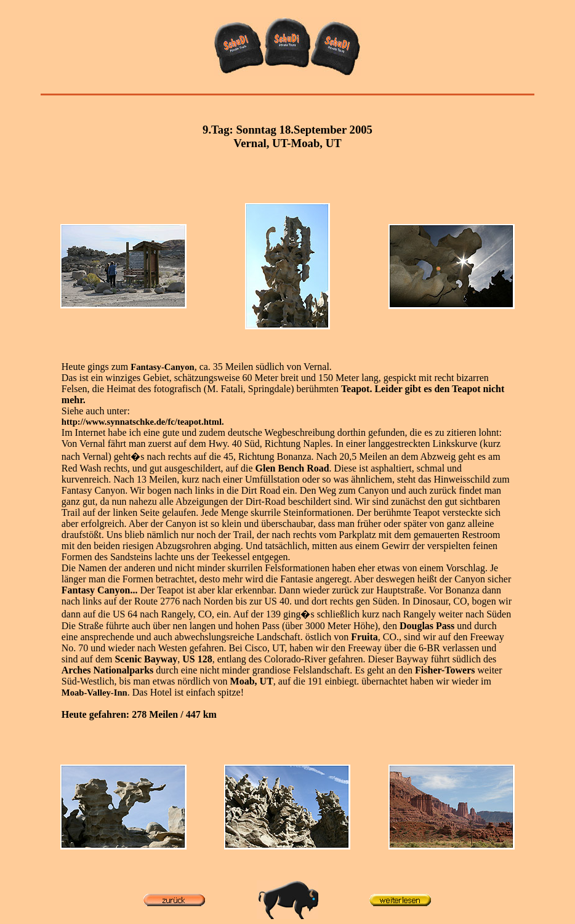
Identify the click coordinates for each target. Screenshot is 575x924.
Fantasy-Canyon (162, 367)
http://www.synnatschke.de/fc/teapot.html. (143, 422)
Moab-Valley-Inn (94, 693)
